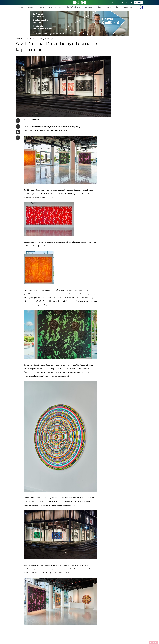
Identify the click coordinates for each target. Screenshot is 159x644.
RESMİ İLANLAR (129, 7)
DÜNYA (99, 7)
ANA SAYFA (19, 39)
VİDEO (117, 7)
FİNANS (31, 7)
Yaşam (26, 39)
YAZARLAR (89, 7)
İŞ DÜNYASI (20, 7)
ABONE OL (139, 3)
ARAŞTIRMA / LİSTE (55, 7)
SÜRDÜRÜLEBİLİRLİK (73, 7)
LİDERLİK (41, 7)
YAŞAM (108, 7)
